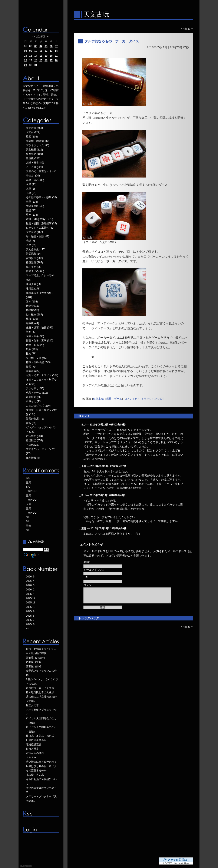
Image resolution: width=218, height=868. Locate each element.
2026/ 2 (30, 590)
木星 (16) (31, 189)
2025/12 (31, 598)
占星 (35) (31, 245)
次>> (190, 29)
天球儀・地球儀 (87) (38, 141)
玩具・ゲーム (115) (37, 393)
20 (51, 56)
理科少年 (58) (34, 284)
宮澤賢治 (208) (34, 258)
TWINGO (31, 491)
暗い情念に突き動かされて (41, 762)
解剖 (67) (31, 332)
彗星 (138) (32, 202)
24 (36, 60)
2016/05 (41, 37)
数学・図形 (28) (35, 345)
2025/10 (31, 607)
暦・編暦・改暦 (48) (38, 236)
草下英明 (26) (34, 267)
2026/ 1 (30, 594)
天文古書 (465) (34, 128)
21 (56, 56)
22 (25, 60)
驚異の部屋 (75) (35, 419)
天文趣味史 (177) (36, 249)
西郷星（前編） (35, 666)
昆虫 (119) (32, 319)
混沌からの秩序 (35, 753)
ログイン (41, 830)
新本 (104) (32, 302)
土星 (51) (31, 193)
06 (51, 46)
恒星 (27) (31, 211)
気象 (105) (32, 349)
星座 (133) (32, 215)
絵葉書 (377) (33, 371)
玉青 (29, 483)
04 (41, 46)
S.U (28, 478)
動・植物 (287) (34, 315)
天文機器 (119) (34, 150)
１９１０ (31, 758)
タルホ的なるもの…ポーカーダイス (112, 41)
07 (56, 46)
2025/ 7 (30, 620)
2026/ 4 (30, 581)
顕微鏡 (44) (32, 323)
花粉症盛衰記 (34, 745)
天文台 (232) (33, 132)
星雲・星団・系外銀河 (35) (41, 223)
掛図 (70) (31, 367)
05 (46, 46)
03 (36, 46)
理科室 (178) (33, 289)
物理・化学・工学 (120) (39, 341)
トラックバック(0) (152, 399)
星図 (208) (32, 137)
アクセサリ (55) (35, 388)
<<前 (184, 29)
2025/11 (31, 603)
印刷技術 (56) (34, 397)
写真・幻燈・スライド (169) (42, 375)
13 (51, 51)
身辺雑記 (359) (34, 440)
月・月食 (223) (34, 167)
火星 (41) (31, 184)
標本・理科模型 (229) (38, 362)
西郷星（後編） (35, 662)
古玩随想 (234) (34, 436)
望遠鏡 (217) (33, 158)
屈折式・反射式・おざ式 (40, 736)
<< (34, 37)
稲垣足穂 (98, 399)
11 (41, 51)
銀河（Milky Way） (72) (39, 219)
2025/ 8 (30, 616)
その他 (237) (33, 445)
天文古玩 (96, 14)
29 (25, 65)
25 (41, 60)
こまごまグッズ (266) (38, 406)
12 (46, 51)
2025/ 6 (30, 624)
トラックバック (89, 618)
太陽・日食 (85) (35, 163)
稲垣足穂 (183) (34, 262)
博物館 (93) (32, 310)
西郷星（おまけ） (36, 658)
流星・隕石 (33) (35, 180)
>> (48, 37)
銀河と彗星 (32, 749)
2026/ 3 (30, 585)
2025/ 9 (30, 611)
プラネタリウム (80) (38, 145)
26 (46, 60)
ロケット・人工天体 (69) (40, 228)
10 (36, 51)
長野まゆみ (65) (35, 271)
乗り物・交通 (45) (36, 358)
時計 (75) (31, 241)
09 (31, 51)
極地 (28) (31, 354)
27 (51, 60)
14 (56, 51)
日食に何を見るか (36, 740)
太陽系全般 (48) (35, 206)
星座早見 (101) (34, 154)
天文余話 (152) (34, 232)
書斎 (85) (31, 423)
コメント (84, 416)
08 (25, 51)
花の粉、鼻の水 (35, 775)
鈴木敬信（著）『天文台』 (41, 688)
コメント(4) (132, 399)
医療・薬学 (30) (35, 336)
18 (41, 56)
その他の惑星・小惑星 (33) (41, 197)
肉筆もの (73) (34, 401)
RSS (41, 814)
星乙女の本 (32, 705)
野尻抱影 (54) (34, 254)
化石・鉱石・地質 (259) (39, 328)
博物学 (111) (33, 306)
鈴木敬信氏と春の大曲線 (40, 692)
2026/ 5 (30, 577)
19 (46, 56)
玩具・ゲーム (114, 399)
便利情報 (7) (33, 458)
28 (56, 60)
